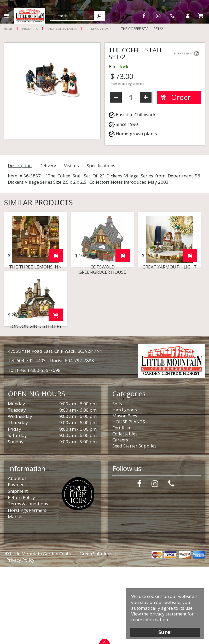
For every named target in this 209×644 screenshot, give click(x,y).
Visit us (71, 166)
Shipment (18, 568)
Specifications (101, 166)
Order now (56, 294)
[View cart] (201, 15)
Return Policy (21, 574)
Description (20, 166)
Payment (17, 561)
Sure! (165, 632)
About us (17, 555)
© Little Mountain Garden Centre (39, 631)
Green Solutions (96, 631)
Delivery (48, 166)
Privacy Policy (20, 637)
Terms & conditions (28, 581)
